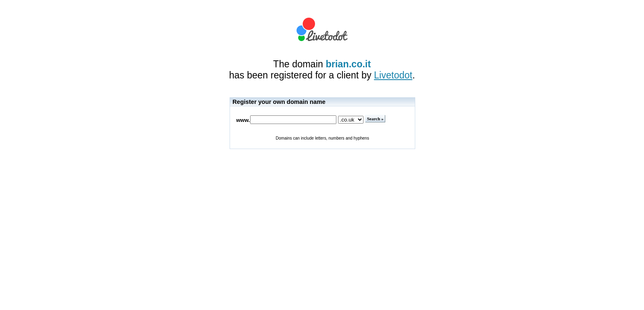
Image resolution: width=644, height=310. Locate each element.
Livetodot (393, 75)
